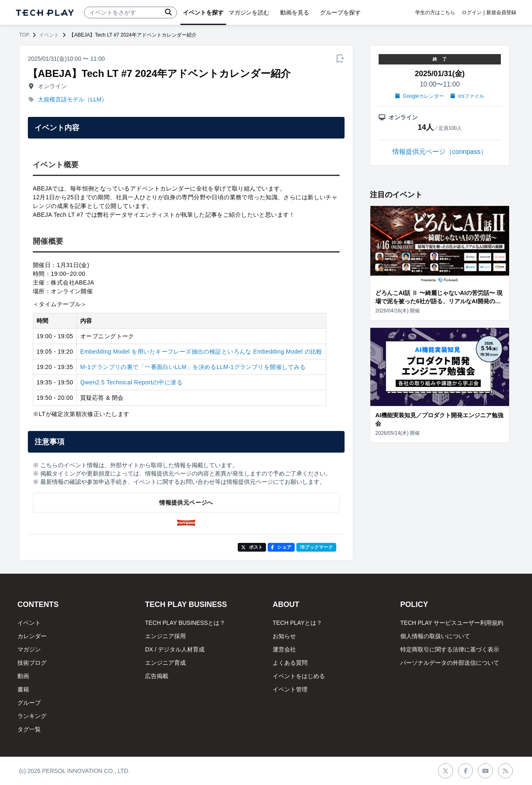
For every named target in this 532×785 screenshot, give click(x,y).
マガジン (29, 649)
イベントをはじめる (299, 676)
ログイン (472, 12)
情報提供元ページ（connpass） (440, 152)
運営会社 (284, 649)
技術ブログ (32, 663)
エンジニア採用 (165, 636)
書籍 (23, 689)
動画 (23, 676)
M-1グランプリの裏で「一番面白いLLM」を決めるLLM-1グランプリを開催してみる (193, 367)
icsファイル (467, 96)
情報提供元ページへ (186, 503)
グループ (29, 703)
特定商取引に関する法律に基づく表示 (450, 649)
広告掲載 (157, 676)
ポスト (252, 547)
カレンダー (32, 636)
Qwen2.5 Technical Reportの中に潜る (131, 382)
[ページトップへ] (45, 13)
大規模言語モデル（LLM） (73, 99)
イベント (49, 35)
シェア (281, 547)
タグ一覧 (29, 729)
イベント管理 (290, 689)
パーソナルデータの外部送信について (450, 663)
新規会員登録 (501, 12)
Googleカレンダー (420, 96)
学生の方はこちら (435, 12)
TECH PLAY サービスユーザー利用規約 (452, 623)
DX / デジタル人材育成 (175, 649)
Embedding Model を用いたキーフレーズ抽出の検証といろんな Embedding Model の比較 (201, 352)
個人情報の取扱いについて (435, 636)
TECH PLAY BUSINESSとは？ (185, 623)
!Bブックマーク (316, 547)
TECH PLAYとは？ (297, 623)
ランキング (32, 716)
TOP (24, 35)
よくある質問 (290, 663)
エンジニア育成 (165, 663)
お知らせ (284, 636)
